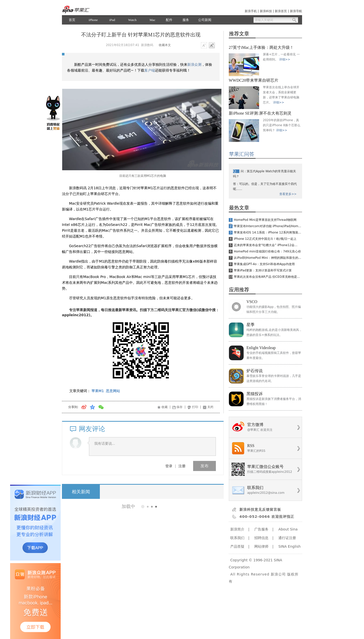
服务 (186, 20)
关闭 (210, 407)
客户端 (150, 70)
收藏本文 (165, 45)
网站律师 (261, 546)
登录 (169, 466)
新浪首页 (281, 11)
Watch (132, 20)
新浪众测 (194, 65)
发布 (204, 466)
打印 (195, 407)
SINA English (289, 546)
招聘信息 (261, 538)
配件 (169, 20)
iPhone (93, 20)
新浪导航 (296, 11)
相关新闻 (81, 492)
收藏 (165, 407)
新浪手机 (251, 11)
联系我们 (237, 538)
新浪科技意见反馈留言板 (260, 509)
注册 (182, 466)
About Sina (288, 529)
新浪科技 (266, 11)
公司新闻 (205, 20)
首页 (72, 20)
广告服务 (261, 529)
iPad (112, 20)
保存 (179, 407)
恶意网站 (113, 391)
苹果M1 (98, 391)
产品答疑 (237, 546)
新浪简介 (237, 529)
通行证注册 (287, 538)
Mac (153, 20)
